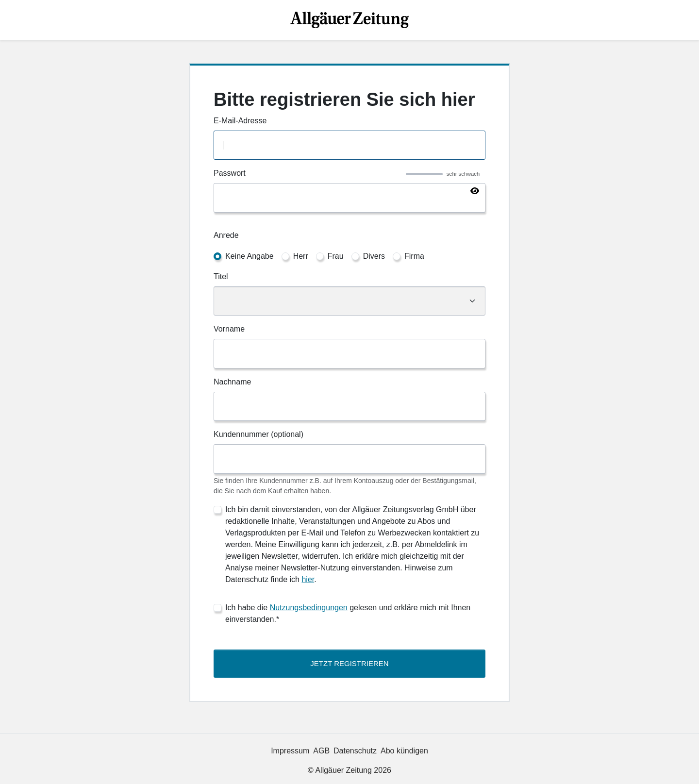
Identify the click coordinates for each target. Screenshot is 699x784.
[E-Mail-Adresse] (349, 145)
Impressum (290, 751)
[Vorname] (349, 354)
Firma (414, 256)
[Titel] (349, 301)
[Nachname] (349, 407)
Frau (336, 256)
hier (308, 579)
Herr (301, 256)
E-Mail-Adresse (240, 121)
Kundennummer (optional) (258, 434)
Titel (221, 276)
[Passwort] (349, 198)
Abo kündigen (404, 751)
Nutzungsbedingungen (309, 608)
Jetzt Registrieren (349, 663)
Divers (374, 256)
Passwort (230, 173)
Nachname (232, 382)
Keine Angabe (250, 256)
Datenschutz (355, 751)
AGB (321, 751)
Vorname (229, 329)
